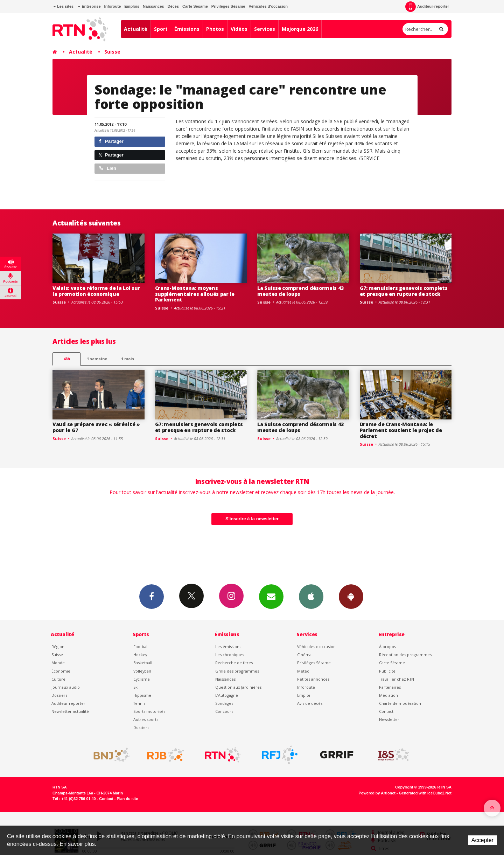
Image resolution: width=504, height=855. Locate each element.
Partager (111, 141)
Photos (215, 29)
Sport (161, 29)
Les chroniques (230, 655)
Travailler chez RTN (397, 679)
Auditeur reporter (68, 703)
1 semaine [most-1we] (97, 359)
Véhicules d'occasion (268, 6)
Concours (224, 711)
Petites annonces (313, 679)
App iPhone (311, 596)
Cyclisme (142, 679)
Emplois (132, 6)
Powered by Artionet (377, 793)
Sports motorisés (149, 711)
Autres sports (146, 719)
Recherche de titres (234, 663)
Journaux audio (66, 687)
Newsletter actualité (70, 711)
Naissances (153, 6)
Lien (107, 168)
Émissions (187, 29)
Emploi (304, 695)
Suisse (112, 52)
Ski (136, 687)
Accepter (482, 840)
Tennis (139, 703)
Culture (58, 679)
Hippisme (142, 695)
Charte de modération (400, 703)
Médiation (388, 695)
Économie (61, 671)
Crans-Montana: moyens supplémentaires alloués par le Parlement (195, 294)
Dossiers (59, 695)
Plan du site (127, 799)
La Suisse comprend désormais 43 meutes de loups (300, 291)
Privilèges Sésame (228, 6)
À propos (387, 647)
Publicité (387, 671)
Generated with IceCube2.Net (425, 793)
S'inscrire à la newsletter (252, 519)
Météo (303, 671)
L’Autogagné (227, 695)
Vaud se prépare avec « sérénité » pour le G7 (96, 427)
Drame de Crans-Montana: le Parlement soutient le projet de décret (401, 430)
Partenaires (390, 687)
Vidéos (239, 29)
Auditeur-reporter (427, 7)
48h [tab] (67, 359)
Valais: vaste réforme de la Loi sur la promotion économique (96, 291)
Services (265, 29)
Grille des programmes (237, 671)
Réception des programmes (405, 655)
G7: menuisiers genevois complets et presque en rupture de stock (404, 291)
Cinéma (304, 655)
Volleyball (142, 671)
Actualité (136, 29)
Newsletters (271, 596)
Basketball (143, 663)
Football (141, 647)
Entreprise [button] (89, 6)
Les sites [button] (63, 6)
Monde (58, 663)
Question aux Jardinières (238, 687)
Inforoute (113, 6)
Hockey (140, 655)
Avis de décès (310, 703)
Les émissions (228, 647)
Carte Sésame (195, 6)
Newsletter (389, 719)
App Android (351, 596)
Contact (386, 711)
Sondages (224, 703)
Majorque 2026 (300, 29)
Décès (173, 6)
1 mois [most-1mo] (128, 359)
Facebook (152, 596)
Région (58, 647)
